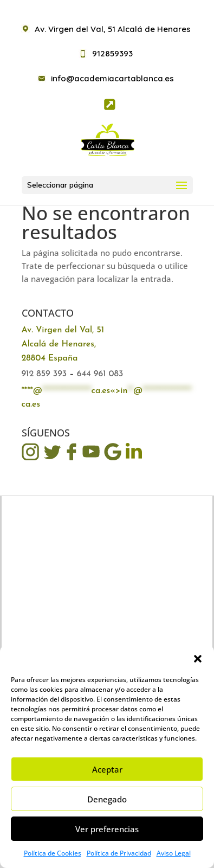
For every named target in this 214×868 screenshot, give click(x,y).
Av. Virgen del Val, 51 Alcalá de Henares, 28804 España (63, 344)
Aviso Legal (174, 853)
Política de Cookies (53, 853)
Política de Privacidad (119, 853)
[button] (198, 659)
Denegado (107, 799)
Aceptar (107, 769)
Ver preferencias (107, 829)
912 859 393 (44, 374)
